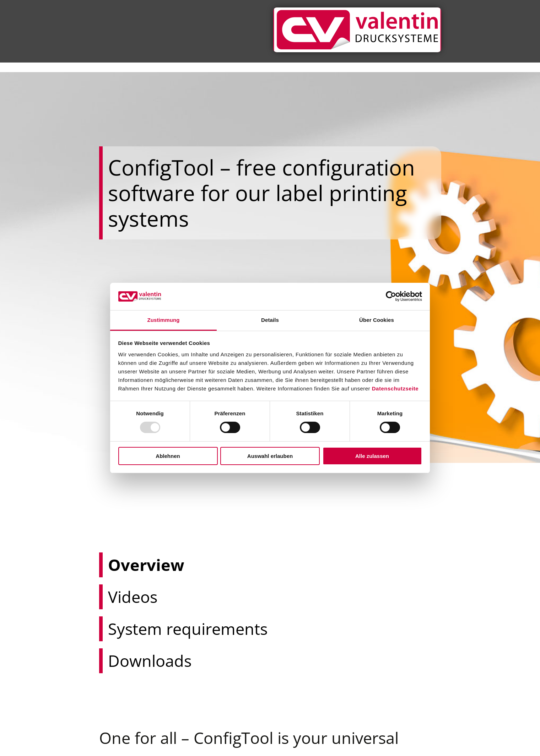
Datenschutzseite (395, 388)
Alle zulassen (372, 456)
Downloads (122, 661)
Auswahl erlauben (270, 456)
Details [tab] (270, 320)
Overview (119, 565)
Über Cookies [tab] (377, 320)
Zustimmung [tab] (164, 320)
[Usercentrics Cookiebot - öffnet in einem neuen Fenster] (391, 296)
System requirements (136, 629)
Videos (116, 597)
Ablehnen (168, 456)
